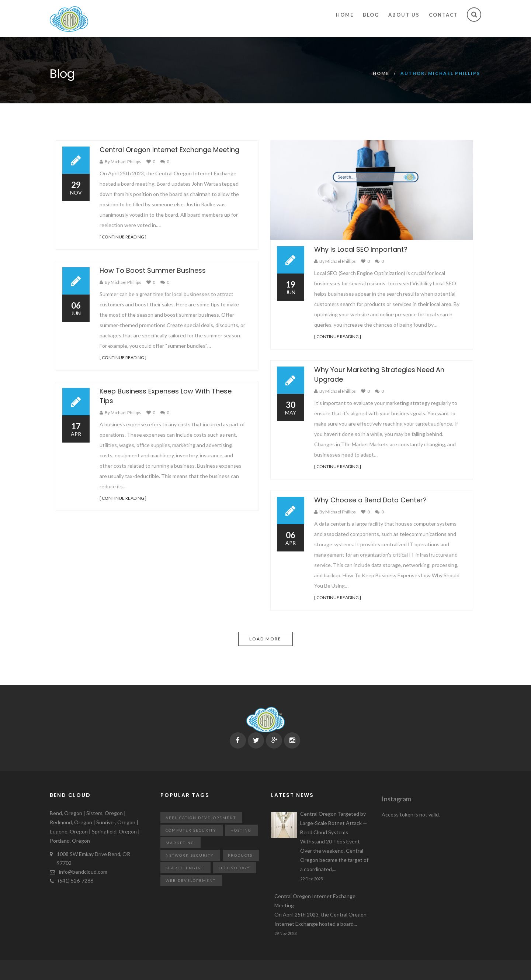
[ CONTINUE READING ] (123, 237)
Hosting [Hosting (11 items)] (241, 830)
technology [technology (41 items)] (234, 868)
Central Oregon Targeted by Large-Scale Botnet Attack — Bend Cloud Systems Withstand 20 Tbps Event (335, 842)
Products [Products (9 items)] (240, 855)
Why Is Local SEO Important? (361, 249)
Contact (443, 15)
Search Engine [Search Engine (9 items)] (185, 868)
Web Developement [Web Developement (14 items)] (191, 880)
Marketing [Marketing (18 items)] (180, 843)
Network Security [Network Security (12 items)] (190, 855)
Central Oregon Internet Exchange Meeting (169, 150)
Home (345, 15)
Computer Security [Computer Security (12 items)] (191, 830)
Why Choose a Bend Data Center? (370, 500)
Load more (265, 639)
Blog (371, 15)
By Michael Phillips (123, 161)
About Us (404, 15)
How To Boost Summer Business (153, 270)
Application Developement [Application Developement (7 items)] (201, 818)
